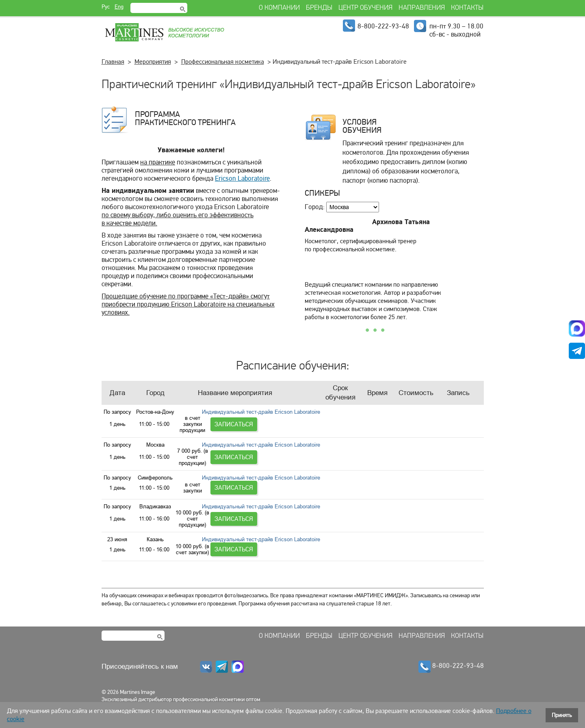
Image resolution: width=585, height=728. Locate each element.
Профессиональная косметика (223, 62)
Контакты (467, 624)
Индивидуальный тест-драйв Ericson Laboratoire (261, 418)
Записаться (459, 418)
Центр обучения (365, 624)
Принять (562, 715)
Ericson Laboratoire (242, 178)
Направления (422, 624)
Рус (106, 7)
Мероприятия (153, 62)
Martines (164, 32)
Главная (113, 62)
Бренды (319, 624)
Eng (119, 7)
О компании (279, 624)
